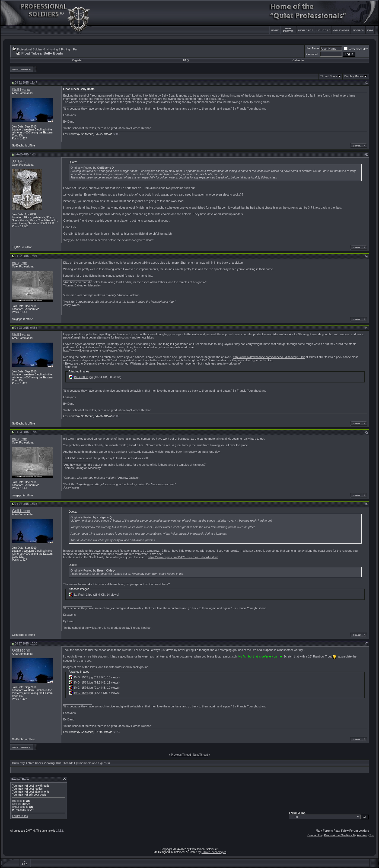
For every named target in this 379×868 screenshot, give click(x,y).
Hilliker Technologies (214, 852)
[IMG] (15, 807)
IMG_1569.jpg (83, 682)
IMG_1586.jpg (83, 693)
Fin (75, 50)
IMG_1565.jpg (83, 677)
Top (372, 835)
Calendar (298, 60)
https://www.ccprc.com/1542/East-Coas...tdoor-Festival (183, 557)
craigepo (20, 263)
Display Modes (354, 76)
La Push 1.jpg (83, 595)
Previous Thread (181, 755)
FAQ (186, 60)
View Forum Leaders (356, 831)
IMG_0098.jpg (83, 377)
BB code (17, 801)
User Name (313, 48)
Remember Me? (356, 49)
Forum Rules (20, 816)
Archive (362, 835)
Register (77, 60)
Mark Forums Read (328, 831)
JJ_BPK (19, 161)
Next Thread (201, 755)
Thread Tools (329, 76)
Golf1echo (21, 90)
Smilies (17, 804)
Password (312, 54)
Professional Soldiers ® (31, 50)
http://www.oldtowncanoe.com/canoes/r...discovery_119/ (269, 357)
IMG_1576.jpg (83, 688)
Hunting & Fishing (59, 50)
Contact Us (315, 835)
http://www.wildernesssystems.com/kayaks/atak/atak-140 (100, 350)
